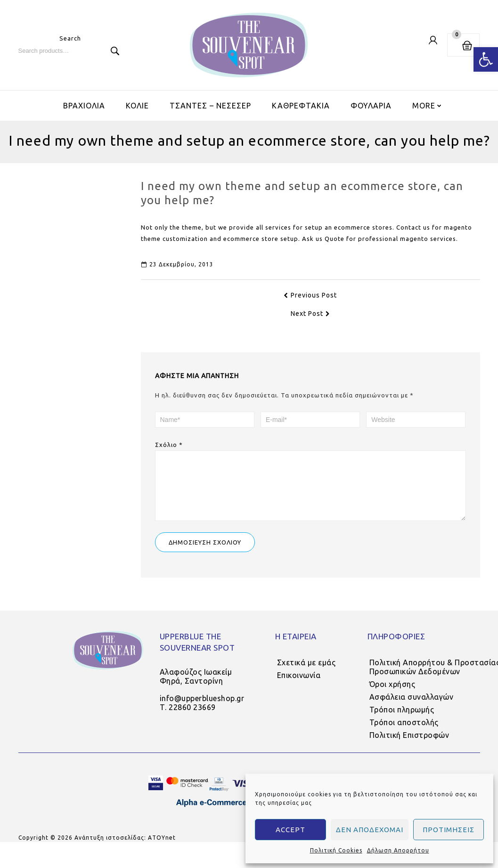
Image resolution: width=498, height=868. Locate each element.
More (424, 106)
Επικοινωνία (299, 685)
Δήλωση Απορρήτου (398, 850)
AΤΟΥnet (162, 847)
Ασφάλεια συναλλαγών (412, 706)
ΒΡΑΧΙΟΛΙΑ (84, 106)
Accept (290, 830)
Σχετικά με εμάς (306, 672)
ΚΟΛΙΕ (137, 106)
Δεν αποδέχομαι (370, 830)
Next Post (310, 314)
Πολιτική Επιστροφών (409, 744)
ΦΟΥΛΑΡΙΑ (371, 106)
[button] (486, 59)
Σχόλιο (169, 445)
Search (115, 51)
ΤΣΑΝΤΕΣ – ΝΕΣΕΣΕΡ (210, 106)
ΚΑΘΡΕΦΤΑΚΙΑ (301, 106)
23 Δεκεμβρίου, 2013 (177, 264)
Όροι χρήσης (392, 694)
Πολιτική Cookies (336, 850)
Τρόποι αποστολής (404, 732)
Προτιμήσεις (449, 830)
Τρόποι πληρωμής (402, 719)
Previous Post (310, 295)
